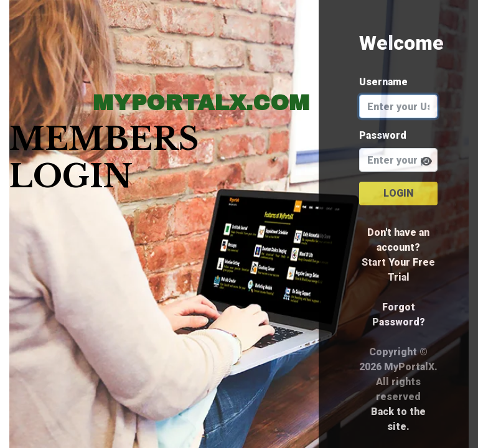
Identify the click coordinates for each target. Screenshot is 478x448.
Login (399, 193)
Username (383, 82)
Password (383, 135)
